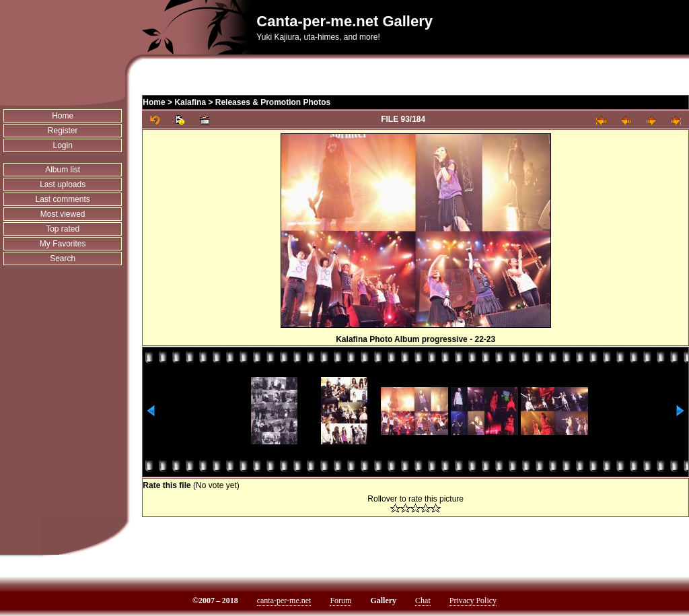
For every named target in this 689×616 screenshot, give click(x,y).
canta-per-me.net (284, 601)
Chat (423, 601)
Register (63, 131)
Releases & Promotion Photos (273, 102)
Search (63, 259)
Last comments (62, 199)
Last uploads (63, 184)
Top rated (63, 229)
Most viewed (63, 214)
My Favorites (63, 244)
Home (63, 116)
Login (62, 145)
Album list (63, 170)
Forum (340, 601)
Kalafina (190, 102)
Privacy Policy (473, 601)
